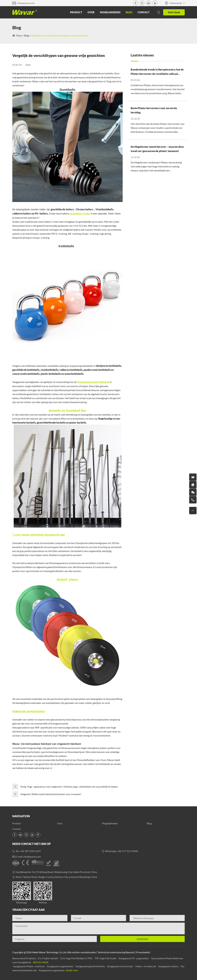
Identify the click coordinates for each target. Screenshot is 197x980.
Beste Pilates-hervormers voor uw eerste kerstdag (154, 110)
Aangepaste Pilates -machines (29, 966)
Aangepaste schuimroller (120, 966)
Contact (144, 12)
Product (76, 12)
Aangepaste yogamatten (52, 970)
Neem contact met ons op (31, 844)
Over (91, 12)
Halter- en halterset (146, 966)
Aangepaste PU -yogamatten (134, 958)
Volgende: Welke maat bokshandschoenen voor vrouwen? (51, 794)
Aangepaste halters (169, 966)
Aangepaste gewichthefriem (90, 966)
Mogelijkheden (110, 12)
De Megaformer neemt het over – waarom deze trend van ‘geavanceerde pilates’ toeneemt (157, 149)
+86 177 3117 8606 (128, 851)
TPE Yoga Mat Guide (106, 958)
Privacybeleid (143, 952)
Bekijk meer (41, 962)
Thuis (19, 35)
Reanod (130, 952)
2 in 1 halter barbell (48, 958)
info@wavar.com (26, 3)
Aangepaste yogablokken (60, 966)
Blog (129, 12)
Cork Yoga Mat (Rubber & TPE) (76, 958)
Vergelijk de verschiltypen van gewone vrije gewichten (60, 35)
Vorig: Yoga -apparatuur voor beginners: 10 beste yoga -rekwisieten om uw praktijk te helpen (69, 787)
